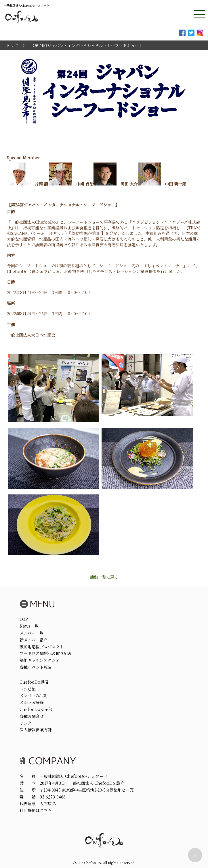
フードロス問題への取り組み (46, 653)
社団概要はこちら (36, 810)
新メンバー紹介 (34, 640)
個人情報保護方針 (36, 730)
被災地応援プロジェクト (42, 647)
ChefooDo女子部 (36, 709)
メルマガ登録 (32, 702)
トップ (12, 45)
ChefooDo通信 (34, 682)
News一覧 (29, 626)
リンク (26, 723)
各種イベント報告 (36, 667)
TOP (24, 619)
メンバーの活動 (34, 695)
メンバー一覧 (32, 633)
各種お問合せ (32, 716)
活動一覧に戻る (104, 577)
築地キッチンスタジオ (40, 660)
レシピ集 (28, 689)
